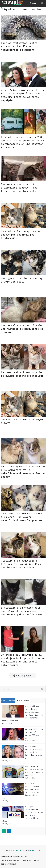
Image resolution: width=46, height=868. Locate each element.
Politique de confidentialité (14, 857)
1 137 (15, 831)
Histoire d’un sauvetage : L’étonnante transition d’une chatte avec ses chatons (21, 564)
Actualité (17, 851)
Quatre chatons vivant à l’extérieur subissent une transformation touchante (19, 188)
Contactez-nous (8, 864)
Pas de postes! (23, 676)
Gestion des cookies (10, 860)
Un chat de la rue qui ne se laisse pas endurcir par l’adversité (21, 235)
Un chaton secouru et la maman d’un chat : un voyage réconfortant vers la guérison (22, 517)
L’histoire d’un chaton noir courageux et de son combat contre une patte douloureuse (21, 611)
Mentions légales (31, 860)
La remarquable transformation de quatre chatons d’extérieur (22, 374)
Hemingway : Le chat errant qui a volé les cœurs (23, 280)
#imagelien (35, 851)
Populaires (23, 701)
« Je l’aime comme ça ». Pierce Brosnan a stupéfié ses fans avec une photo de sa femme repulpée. (23, 95)
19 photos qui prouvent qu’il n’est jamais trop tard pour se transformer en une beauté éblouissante (23, 660)
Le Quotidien (8, 701)
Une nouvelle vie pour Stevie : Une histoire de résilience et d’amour (23, 329)
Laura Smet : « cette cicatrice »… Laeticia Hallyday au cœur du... (34, 752)
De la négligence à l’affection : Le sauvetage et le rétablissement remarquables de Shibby (23, 472)
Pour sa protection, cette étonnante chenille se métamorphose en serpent (19, 46)
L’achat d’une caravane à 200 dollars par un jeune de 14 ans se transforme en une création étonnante (23, 142)
